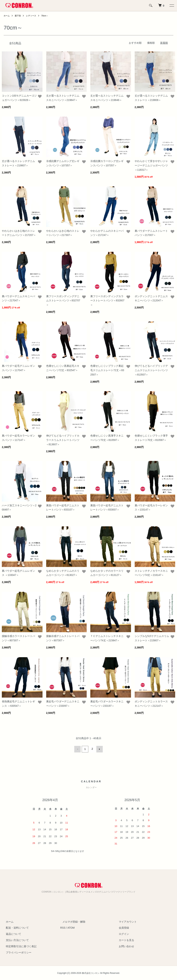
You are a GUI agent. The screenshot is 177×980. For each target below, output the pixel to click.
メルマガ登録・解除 (72, 921)
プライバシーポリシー (16, 952)
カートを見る (124, 940)
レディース (33, 16)
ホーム (7, 16)
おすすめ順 (135, 43)
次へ (99, 749)
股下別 (19, 16)
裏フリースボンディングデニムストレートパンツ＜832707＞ (63, 301)
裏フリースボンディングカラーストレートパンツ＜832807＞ (107, 301)
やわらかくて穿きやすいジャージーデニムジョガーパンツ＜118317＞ (151, 165)
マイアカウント (126, 921)
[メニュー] (172, 5)
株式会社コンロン (91, 973)
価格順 (151, 43)
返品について (11, 933)
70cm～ (47, 16)
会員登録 (122, 927)
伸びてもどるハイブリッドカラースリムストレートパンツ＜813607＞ (63, 440)
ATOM (71, 927)
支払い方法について (15, 940)
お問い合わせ (124, 946)
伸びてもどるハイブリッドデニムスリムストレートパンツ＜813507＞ (151, 370)
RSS (63, 927)
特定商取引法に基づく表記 (19, 946)
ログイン (122, 933)
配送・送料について (15, 927)
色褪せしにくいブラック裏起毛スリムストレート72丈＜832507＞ (107, 370)
